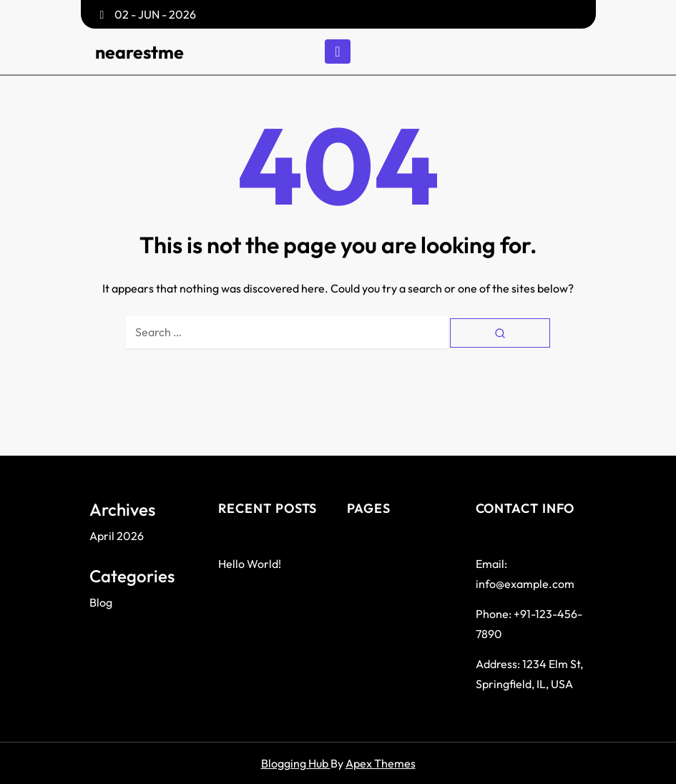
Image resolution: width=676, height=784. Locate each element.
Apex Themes (381, 763)
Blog (101, 602)
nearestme (139, 52)
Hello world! (250, 564)
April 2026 (117, 536)
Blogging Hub (296, 763)
